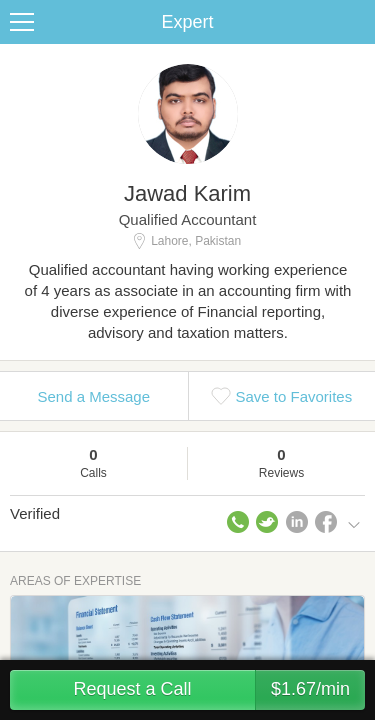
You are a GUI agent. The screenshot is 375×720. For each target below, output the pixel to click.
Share (355, 22)
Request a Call (219, 690)
